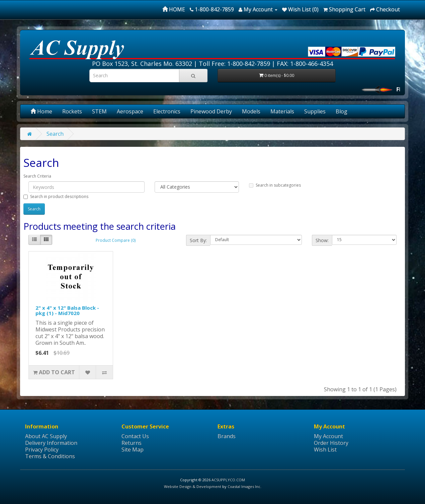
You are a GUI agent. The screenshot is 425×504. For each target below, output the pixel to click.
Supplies (315, 111)
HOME (174, 9)
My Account (328, 436)
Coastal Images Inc (244, 486)
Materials (282, 111)
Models (251, 111)
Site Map (133, 449)
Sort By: (198, 240)
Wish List (325, 449)
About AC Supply (46, 436)
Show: (322, 240)
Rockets (72, 111)
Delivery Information (51, 443)
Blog (342, 111)
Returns (132, 443)
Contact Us (135, 436)
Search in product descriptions (56, 196)
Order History (331, 443)
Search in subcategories (275, 185)
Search (55, 134)
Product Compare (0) (116, 240)
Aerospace (130, 111)
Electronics (167, 111)
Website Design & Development (193, 486)
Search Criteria (37, 176)
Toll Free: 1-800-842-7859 (234, 64)
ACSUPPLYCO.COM (228, 480)
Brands (227, 436)
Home (41, 111)
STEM (99, 111)
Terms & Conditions (50, 456)
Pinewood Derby (211, 111)
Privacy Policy (42, 449)
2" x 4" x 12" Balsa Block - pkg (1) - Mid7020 (67, 311)
